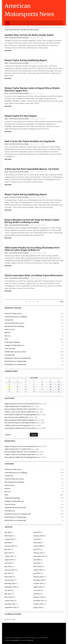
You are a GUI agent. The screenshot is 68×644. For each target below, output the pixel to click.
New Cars (8, 336)
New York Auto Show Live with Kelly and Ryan (20, 423)
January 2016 (38, 570)
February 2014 (38, 597)
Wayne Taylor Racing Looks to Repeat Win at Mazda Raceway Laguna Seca (32, 89)
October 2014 (38, 583)
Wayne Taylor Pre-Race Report (21, 116)
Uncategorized (10, 355)
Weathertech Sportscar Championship (18, 358)
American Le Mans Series (13, 313)
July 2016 (37, 560)
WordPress (16, 640)
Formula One (9, 320)
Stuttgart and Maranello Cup (14, 345)
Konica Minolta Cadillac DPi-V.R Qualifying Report (21, 415)
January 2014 (9, 601)
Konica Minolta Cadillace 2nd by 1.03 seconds (20, 428)
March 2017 (8, 553)
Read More (8, 51)
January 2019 (9, 539)
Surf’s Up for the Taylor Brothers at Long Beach (30, 141)
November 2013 (10, 604)
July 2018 (37, 539)
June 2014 (37, 590)
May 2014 (8, 594)
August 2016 (9, 560)
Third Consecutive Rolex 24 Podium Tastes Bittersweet (34, 275)
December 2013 (39, 601)
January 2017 (9, 556)
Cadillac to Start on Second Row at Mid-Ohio (20, 412)
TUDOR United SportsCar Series (19, 38)
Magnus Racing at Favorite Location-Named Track (21, 404)
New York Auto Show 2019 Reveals (16, 417)
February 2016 (9, 570)
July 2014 (8, 590)
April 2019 (37, 532)
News (6, 38)
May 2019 (8, 532)
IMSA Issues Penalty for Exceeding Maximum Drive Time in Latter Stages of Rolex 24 (32, 249)
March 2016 (37, 566)
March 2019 (8, 536)
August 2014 (38, 587)
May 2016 (37, 563)
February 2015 (38, 577)
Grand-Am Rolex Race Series (14, 323)
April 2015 (37, 573)
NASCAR (7, 333)
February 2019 (38, 536)
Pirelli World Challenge (12, 342)
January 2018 (38, 546)
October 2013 (38, 604)
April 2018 (8, 543)
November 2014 (10, 583)
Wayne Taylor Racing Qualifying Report (26, 60)
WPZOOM (30, 640)
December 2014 (39, 580)
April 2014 (37, 594)
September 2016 (39, 556)
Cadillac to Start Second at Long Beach (18, 425)
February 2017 (38, 553)
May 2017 (8, 549)
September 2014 (10, 587)
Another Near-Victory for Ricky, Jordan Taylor (29, 35)
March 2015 (8, 577)
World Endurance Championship (15, 361)
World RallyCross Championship (15, 364)
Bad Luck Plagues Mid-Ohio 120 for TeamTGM (20, 409)
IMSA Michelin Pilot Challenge (14, 326)
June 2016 (8, 563)
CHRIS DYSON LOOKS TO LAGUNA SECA (18, 406)
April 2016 (8, 566)
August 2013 (38, 607)
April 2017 (37, 549)
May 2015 (8, 573)
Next (62, 302)
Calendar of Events (13, 614)
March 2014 (8, 597)
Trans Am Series (10, 348)
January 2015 (9, 580)
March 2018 (37, 543)
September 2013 (10, 607)
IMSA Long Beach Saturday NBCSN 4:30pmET (20, 420)
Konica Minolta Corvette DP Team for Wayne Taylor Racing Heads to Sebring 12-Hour (32, 221)
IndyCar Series (10, 329)
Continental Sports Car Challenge (16, 317)
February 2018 (9, 546)
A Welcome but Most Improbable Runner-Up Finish (32, 169)
